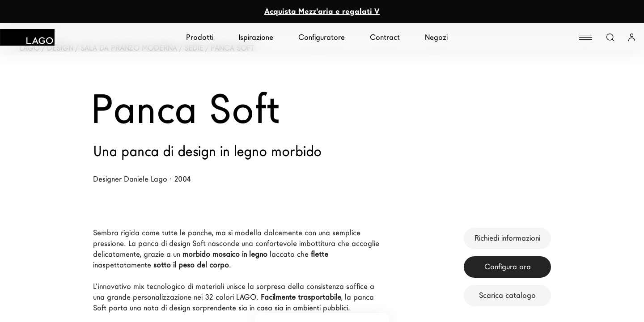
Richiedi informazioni (507, 238)
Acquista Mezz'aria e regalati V (322, 11)
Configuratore (322, 37)
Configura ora (508, 267)
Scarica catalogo (507, 295)
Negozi (436, 37)
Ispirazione (256, 37)
